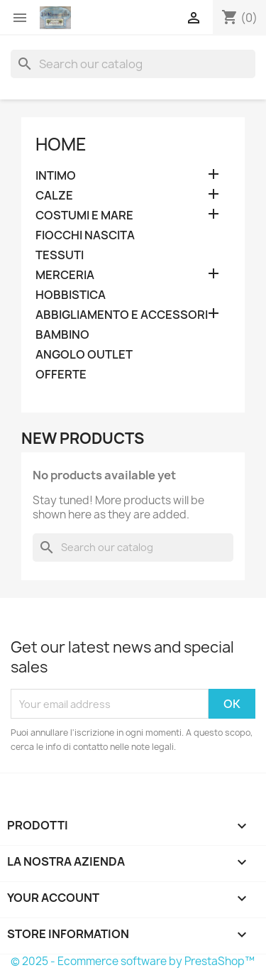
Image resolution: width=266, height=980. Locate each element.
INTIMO (56, 176)
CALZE (54, 196)
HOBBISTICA (71, 295)
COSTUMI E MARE (84, 216)
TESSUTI (60, 255)
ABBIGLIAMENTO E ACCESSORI (122, 315)
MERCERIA (65, 275)
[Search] (133, 64)
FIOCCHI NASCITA (85, 235)
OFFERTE (61, 375)
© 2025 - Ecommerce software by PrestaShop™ (133, 961)
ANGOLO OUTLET (84, 355)
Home (61, 144)
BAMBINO (62, 335)
